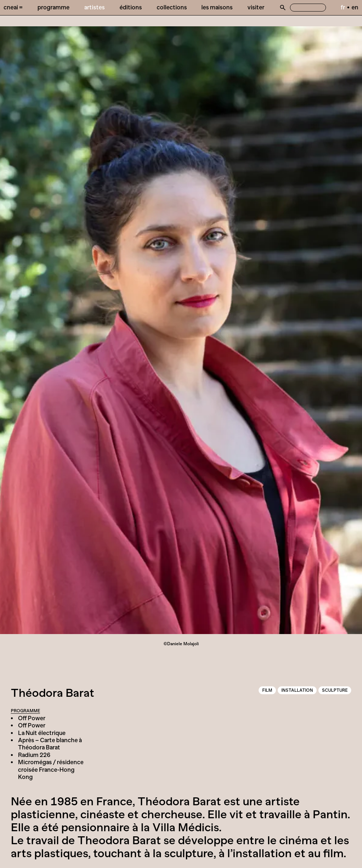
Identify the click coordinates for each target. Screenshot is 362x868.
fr (343, 7)
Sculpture (335, 690)
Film (267, 690)
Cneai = (13, 7)
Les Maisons (217, 7)
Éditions (131, 7)
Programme (53, 7)
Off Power (32, 718)
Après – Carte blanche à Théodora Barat (50, 744)
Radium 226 (34, 755)
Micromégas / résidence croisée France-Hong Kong (51, 769)
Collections (172, 7)
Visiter (256, 7)
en (355, 7)
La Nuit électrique (42, 733)
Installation (297, 690)
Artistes (95, 7)
